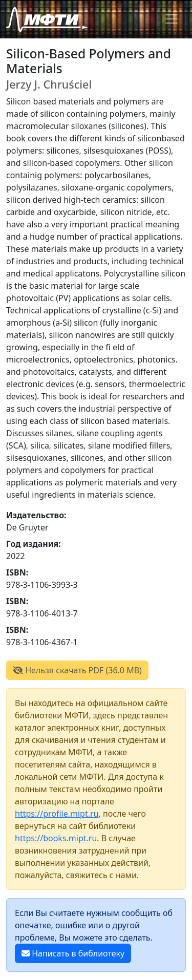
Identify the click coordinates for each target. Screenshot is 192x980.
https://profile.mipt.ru (57, 814)
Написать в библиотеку (73, 953)
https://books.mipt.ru (56, 838)
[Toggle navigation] (172, 19)
